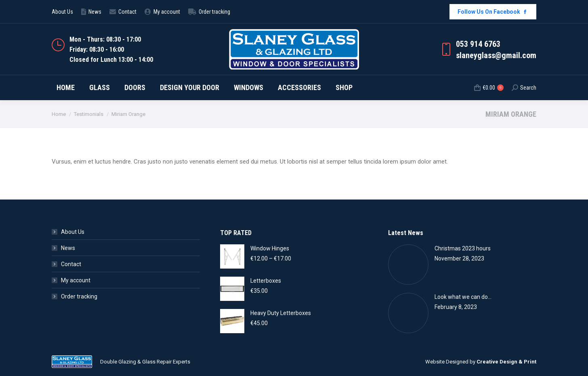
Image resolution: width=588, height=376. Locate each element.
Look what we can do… (463, 297)
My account (76, 280)
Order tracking (79, 296)
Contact (71, 264)
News (68, 248)
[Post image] (408, 265)
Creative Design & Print (506, 362)
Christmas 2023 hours (463, 248)
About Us (73, 232)
